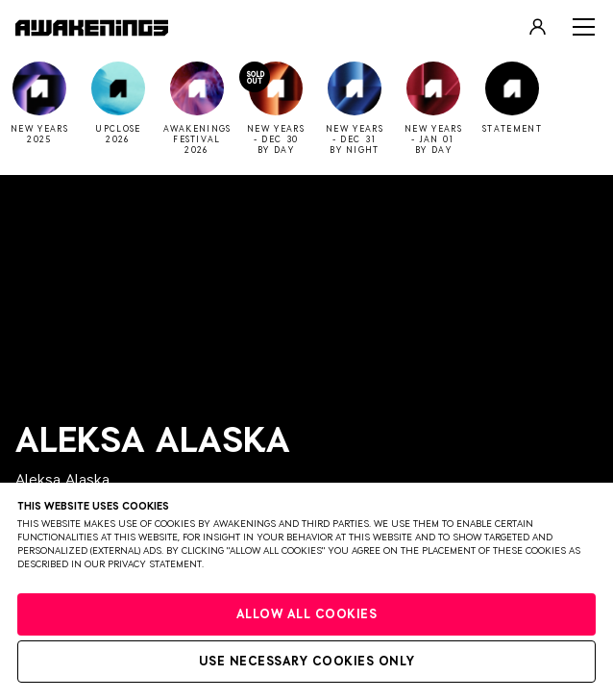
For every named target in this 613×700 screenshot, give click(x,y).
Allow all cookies (307, 615)
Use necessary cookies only (307, 662)
